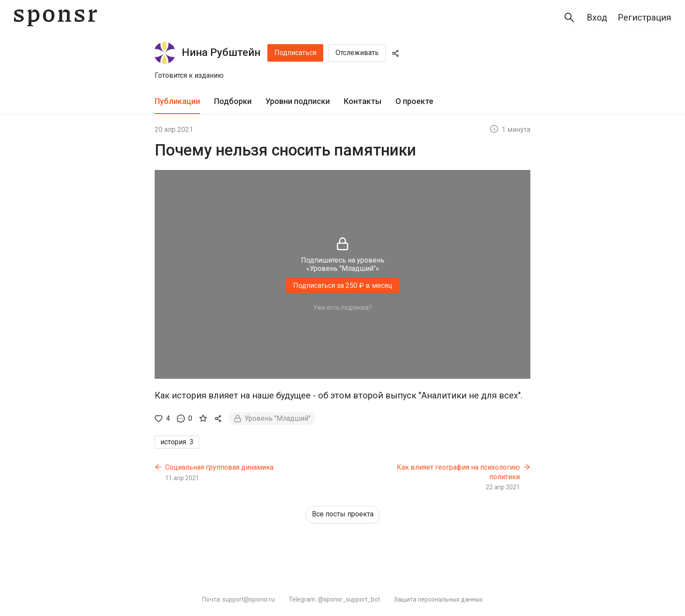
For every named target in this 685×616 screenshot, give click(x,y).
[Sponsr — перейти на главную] (55, 18)
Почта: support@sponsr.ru (239, 599)
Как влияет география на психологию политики (458, 472)
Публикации (177, 101)
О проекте (414, 101)
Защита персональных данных (438, 599)
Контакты (363, 101)
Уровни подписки (298, 101)
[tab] (177, 102)
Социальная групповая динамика (219, 467)
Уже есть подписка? (342, 308)
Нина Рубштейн (221, 52)
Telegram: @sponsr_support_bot (334, 599)
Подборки (233, 101)
